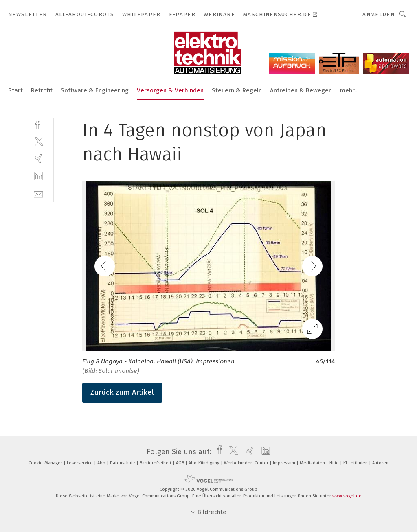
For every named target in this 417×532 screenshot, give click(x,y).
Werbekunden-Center (247, 463)
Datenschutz (123, 463)
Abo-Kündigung (205, 463)
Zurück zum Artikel (122, 392)
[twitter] (38, 141)
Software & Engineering (95, 90)
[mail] (38, 194)
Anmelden (379, 14)
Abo (102, 463)
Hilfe (335, 463)
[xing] (38, 159)
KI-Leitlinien (356, 463)
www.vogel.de (347, 496)
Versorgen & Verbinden (170, 90)
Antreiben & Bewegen (301, 90)
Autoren (380, 463)
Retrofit (42, 90)
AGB (181, 463)
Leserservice (80, 463)
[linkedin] (38, 176)
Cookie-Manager (46, 463)
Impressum (285, 463)
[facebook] (38, 124)
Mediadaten (313, 463)
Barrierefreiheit (156, 463)
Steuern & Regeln (237, 90)
